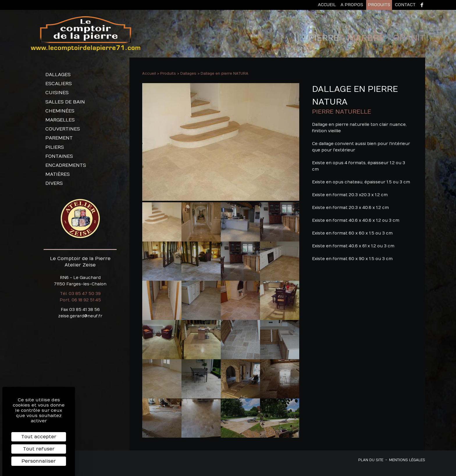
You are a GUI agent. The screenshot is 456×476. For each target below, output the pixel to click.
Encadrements (66, 165)
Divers (54, 183)
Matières (58, 174)
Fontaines (59, 156)
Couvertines (63, 129)
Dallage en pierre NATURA (225, 74)
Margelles (60, 120)
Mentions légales (407, 460)
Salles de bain (65, 102)
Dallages (58, 75)
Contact (405, 5)
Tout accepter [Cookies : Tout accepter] (39, 437)
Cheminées (60, 111)
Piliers (55, 147)
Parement (59, 138)
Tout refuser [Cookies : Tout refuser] (39, 449)
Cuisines (57, 93)
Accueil (327, 5)
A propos (352, 5)
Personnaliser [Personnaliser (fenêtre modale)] (39, 461)
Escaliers (59, 84)
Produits (379, 5)
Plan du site (371, 460)
